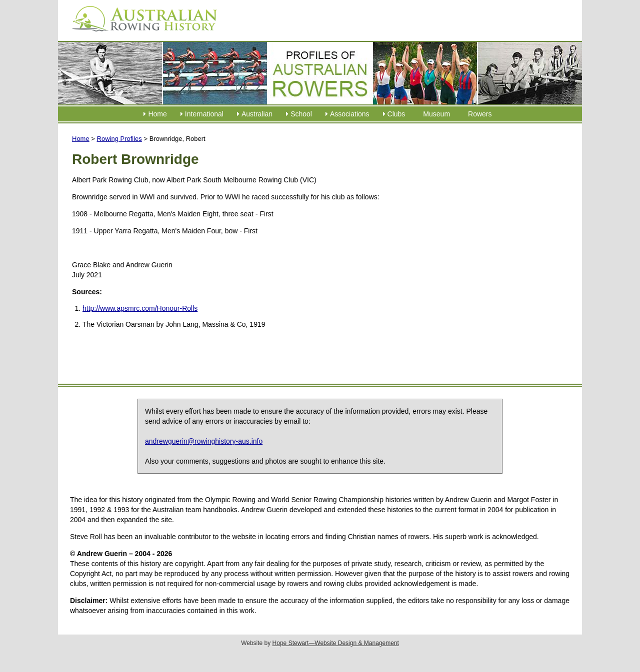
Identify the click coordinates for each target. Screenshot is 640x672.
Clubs (396, 114)
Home (157, 114)
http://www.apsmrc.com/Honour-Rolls (140, 308)
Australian (257, 114)
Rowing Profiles (119, 139)
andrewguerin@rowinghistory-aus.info (204, 441)
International (204, 114)
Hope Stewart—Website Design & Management (336, 643)
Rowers (480, 114)
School (301, 114)
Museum (436, 114)
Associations (350, 114)
